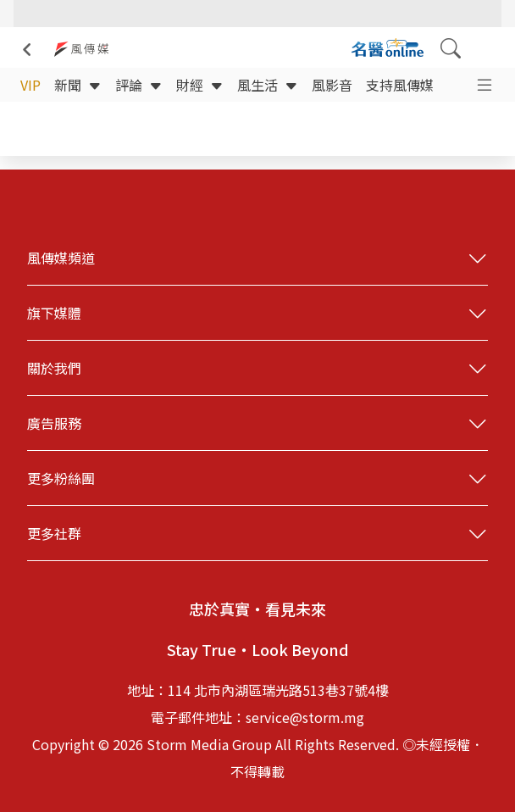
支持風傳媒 (400, 85)
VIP (30, 85)
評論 (139, 85)
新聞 (78, 85)
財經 (200, 85)
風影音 (332, 85)
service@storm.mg (305, 717)
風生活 (268, 85)
